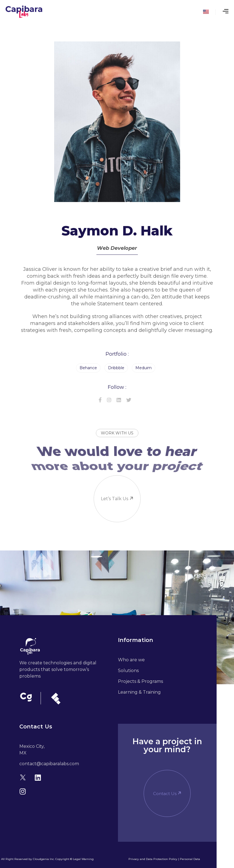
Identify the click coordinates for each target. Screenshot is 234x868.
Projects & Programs (140, 681)
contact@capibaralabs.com (49, 764)
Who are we (131, 660)
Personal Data (190, 859)
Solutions (128, 671)
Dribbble (116, 368)
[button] (167, 793)
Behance (88, 368)
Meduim (144, 368)
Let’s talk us (114, 478)
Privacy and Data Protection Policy (153, 859)
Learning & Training (139, 692)
